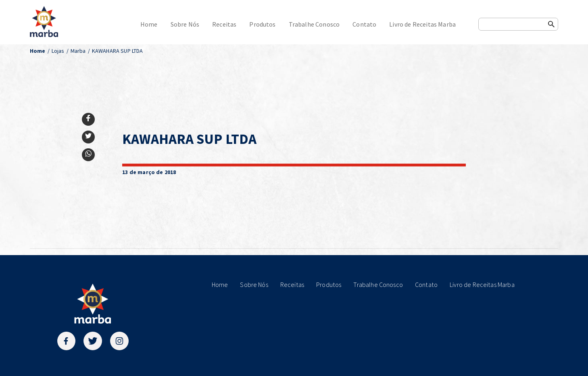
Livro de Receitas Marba (422, 24)
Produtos (262, 24)
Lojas (58, 51)
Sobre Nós (185, 24)
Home (149, 24)
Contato (364, 24)
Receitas (224, 24)
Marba (78, 51)
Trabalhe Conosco (314, 24)
